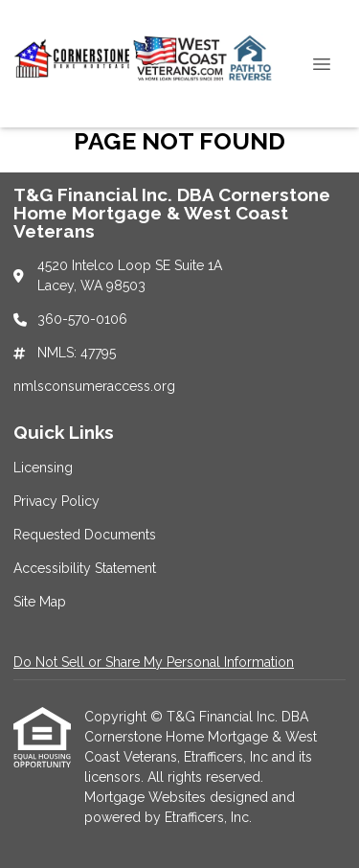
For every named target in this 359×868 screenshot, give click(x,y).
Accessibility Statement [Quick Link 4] (85, 568)
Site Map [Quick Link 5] (40, 602)
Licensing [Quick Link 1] (43, 468)
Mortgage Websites (147, 797)
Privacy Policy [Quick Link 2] (56, 501)
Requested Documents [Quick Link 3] (85, 535)
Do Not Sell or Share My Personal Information (154, 662)
